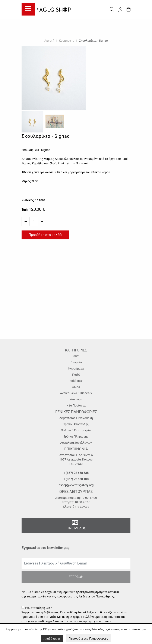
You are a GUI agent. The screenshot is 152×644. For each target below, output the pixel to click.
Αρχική (49, 41)
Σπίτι (76, 356)
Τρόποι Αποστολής (76, 424)
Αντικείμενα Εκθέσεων (76, 393)
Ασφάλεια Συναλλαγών (76, 443)
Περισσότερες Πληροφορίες (88, 638)
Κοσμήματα (67, 41)
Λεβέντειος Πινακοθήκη (76, 418)
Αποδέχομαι (52, 639)
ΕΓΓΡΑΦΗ (76, 577)
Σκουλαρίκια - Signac (93, 41)
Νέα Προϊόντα (76, 405)
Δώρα (76, 387)
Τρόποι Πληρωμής (76, 436)
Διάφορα (76, 399)
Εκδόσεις (76, 381)
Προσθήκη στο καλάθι (45, 235)
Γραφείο (76, 362)
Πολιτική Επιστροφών (76, 430)
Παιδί (76, 375)
